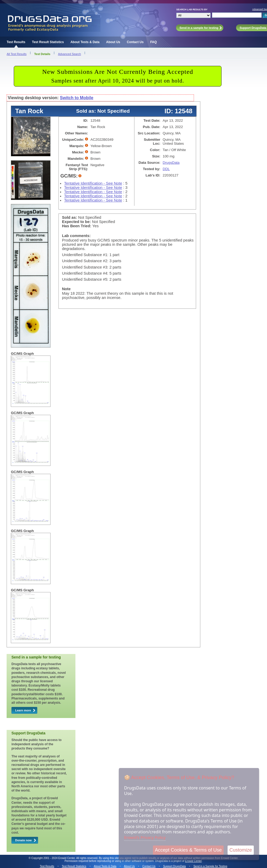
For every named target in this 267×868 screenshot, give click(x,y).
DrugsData (171, 163)
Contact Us (135, 42)
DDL (166, 169)
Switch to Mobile (76, 98)
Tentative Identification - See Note (93, 183)
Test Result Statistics (48, 42)
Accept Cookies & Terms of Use (188, 850)
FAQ (154, 42)
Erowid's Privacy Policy (145, 837)
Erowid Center (193, 861)
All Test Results (17, 54)
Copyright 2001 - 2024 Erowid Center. (54, 858)
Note (66, 289)
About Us (113, 42)
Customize (241, 850)
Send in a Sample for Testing (210, 866)
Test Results (16, 42)
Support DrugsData (174, 866)
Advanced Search (69, 54)
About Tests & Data (85, 42)
